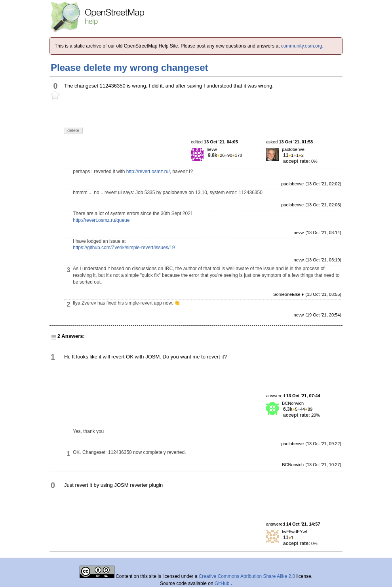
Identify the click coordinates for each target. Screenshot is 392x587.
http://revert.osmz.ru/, (149, 172)
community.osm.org (302, 46)
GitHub (223, 583)
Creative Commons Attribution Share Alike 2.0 (247, 576)
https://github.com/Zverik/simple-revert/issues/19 (124, 248)
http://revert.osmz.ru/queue (101, 220)
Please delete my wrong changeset (129, 68)
